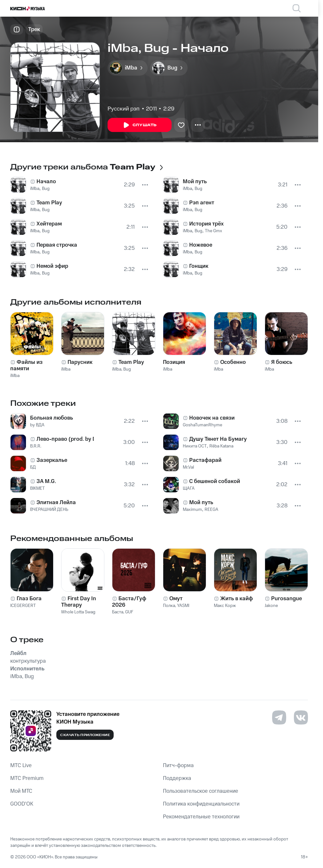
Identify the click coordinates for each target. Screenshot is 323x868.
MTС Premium (27, 778)
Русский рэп (124, 109)
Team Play (49, 203)
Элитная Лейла (56, 503)
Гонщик (199, 266)
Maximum (192, 510)
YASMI (183, 606)
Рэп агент (202, 203)
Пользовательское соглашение (201, 791)
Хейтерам (49, 224)
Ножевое (201, 245)
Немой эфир (52, 266)
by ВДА (37, 425)
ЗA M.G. (46, 481)
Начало (46, 182)
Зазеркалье (52, 460)
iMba (35, 189)
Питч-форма (178, 766)
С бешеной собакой (215, 481)
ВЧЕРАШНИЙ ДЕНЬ (49, 510)
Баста (118, 612)
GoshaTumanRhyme (202, 425)
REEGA (211, 510)
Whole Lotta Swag (78, 612)
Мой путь (195, 182)
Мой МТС (21, 791)
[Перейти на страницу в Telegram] (279, 717)
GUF (129, 612)
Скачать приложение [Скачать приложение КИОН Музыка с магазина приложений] (85, 735)
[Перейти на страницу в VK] (301, 717)
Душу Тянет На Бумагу (218, 439)
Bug (46, 189)
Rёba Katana (221, 446)
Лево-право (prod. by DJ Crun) (65, 439)
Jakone (271, 606)
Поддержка (177, 778)
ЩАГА (189, 488)
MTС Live (21, 766)
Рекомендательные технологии (201, 817)
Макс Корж (225, 606)
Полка (169, 606)
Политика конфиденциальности (201, 804)
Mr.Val (188, 467)
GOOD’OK (22, 804)
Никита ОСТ (195, 446)
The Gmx (214, 231)
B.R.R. (36, 446)
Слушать (140, 125)
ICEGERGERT (23, 606)
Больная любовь (52, 418)
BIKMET (37, 488)
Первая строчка (57, 245)
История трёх (206, 224)
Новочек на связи (212, 418)
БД (33, 467)
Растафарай (205, 460)
